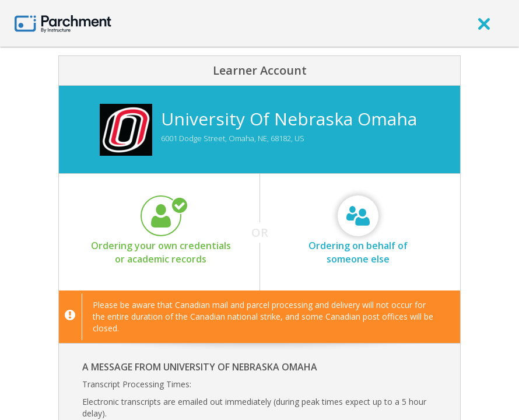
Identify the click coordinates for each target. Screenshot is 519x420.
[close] (484, 23)
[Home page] (63, 23)
